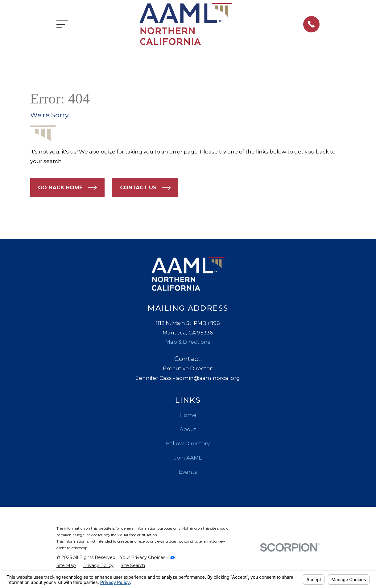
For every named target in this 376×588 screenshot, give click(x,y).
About (188, 429)
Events (188, 472)
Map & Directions (188, 342)
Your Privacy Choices (147, 557)
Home (188, 415)
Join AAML (188, 458)
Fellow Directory (188, 443)
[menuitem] (66, 566)
